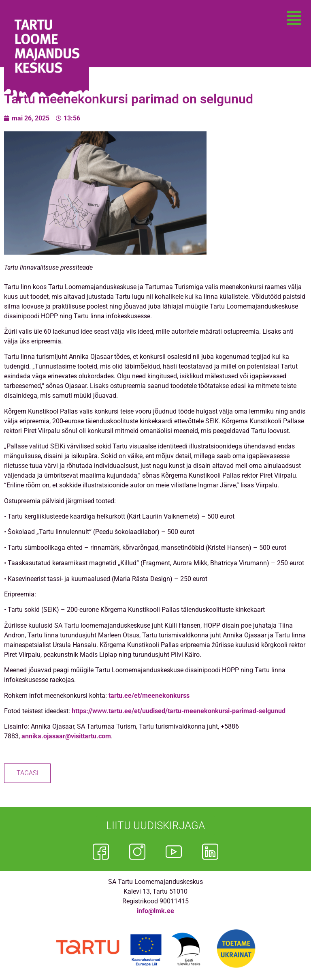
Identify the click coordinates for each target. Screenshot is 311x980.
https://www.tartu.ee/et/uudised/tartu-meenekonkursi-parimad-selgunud (179, 711)
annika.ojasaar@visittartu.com (66, 736)
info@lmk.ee (155, 911)
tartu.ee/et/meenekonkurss (149, 696)
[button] (294, 18)
